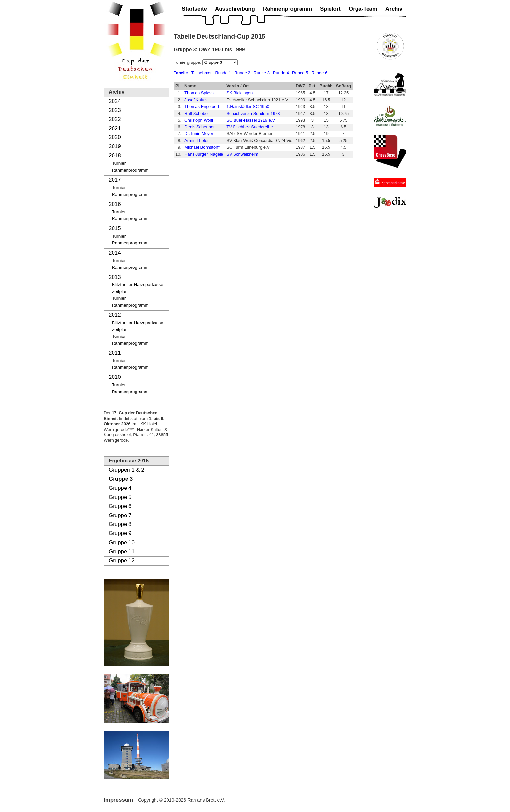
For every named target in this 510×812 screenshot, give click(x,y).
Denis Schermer (200, 127)
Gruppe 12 (122, 561)
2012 (115, 315)
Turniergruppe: (188, 62)
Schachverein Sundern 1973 (253, 113)
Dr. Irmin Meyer (199, 134)
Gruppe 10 (122, 542)
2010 (115, 377)
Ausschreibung (235, 9)
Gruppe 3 (121, 479)
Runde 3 (262, 73)
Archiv (394, 9)
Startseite (194, 9)
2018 (115, 155)
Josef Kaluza (196, 100)
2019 (115, 146)
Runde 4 (281, 73)
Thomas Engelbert (202, 107)
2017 (115, 180)
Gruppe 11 (122, 551)
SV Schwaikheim (242, 154)
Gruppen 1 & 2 (127, 470)
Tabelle (181, 73)
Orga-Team (363, 9)
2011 (115, 353)
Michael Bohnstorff (202, 147)
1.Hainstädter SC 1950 (248, 107)
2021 (115, 128)
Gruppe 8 (120, 524)
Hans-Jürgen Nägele (204, 154)
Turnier (119, 163)
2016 (115, 204)
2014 (115, 253)
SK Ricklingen (240, 93)
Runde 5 (300, 73)
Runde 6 (319, 73)
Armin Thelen (197, 140)
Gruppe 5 (120, 497)
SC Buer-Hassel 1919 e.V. (251, 120)
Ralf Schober (197, 113)
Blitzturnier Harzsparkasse (138, 285)
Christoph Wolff (199, 120)
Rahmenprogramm (130, 170)
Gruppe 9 (120, 533)
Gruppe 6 (120, 506)
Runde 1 (223, 73)
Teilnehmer (202, 73)
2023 (115, 110)
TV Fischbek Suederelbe (249, 127)
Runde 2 (242, 73)
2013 (115, 277)
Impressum (118, 800)
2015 (115, 228)
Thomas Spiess (199, 93)
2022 (115, 119)
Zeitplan (120, 291)
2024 (115, 101)
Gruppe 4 (120, 488)
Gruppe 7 (120, 515)
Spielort (330, 9)
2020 (115, 137)
